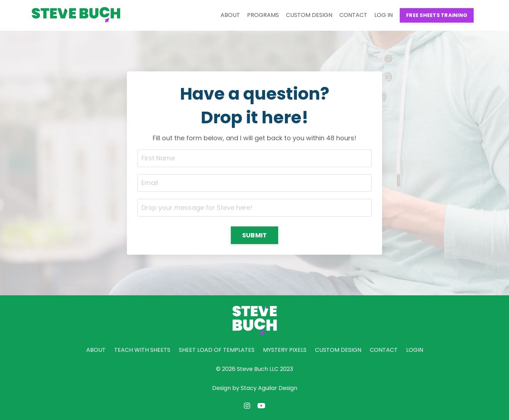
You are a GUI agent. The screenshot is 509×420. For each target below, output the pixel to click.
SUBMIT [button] (255, 235)
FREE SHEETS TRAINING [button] (437, 15)
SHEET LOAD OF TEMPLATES (217, 350)
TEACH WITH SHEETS (142, 350)
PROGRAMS (263, 15)
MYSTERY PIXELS (285, 350)
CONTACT (353, 15)
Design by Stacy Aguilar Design (255, 388)
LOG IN (384, 15)
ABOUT (230, 15)
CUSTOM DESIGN (309, 15)
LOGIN (415, 350)
